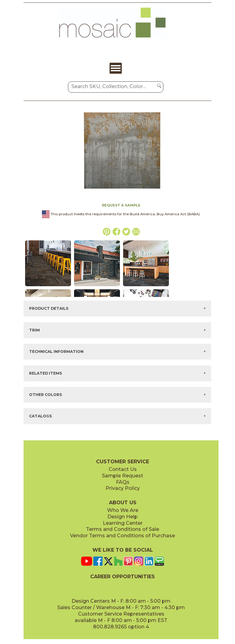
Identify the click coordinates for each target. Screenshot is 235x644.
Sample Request (123, 476)
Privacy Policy (123, 488)
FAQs (123, 482)
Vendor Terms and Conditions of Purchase (123, 536)
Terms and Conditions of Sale (123, 529)
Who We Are (123, 510)
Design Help (123, 517)
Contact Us (123, 469)
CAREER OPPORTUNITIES (123, 577)
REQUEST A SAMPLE (121, 205)
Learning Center (123, 523)
